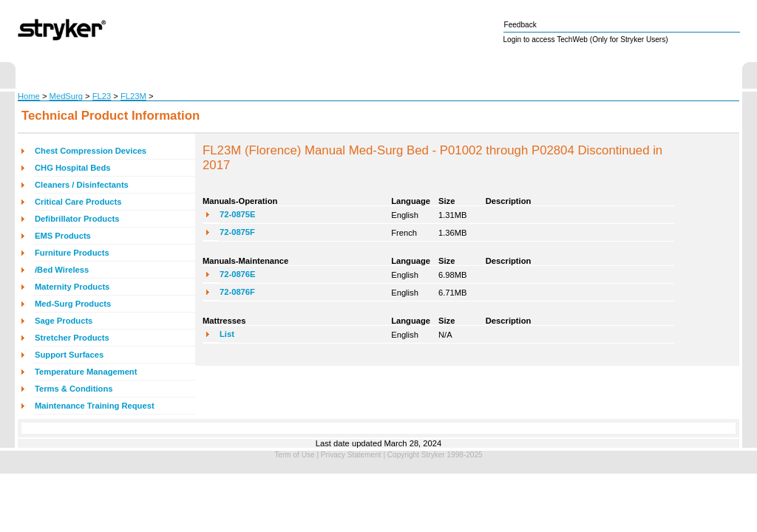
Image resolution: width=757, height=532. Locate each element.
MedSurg (66, 96)
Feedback (520, 25)
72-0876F (237, 292)
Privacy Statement (351, 455)
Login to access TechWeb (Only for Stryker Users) (586, 40)
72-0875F (237, 232)
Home (29, 96)
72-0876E (238, 274)
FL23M (133, 96)
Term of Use (294, 455)
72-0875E (238, 214)
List (227, 334)
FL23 (102, 96)
